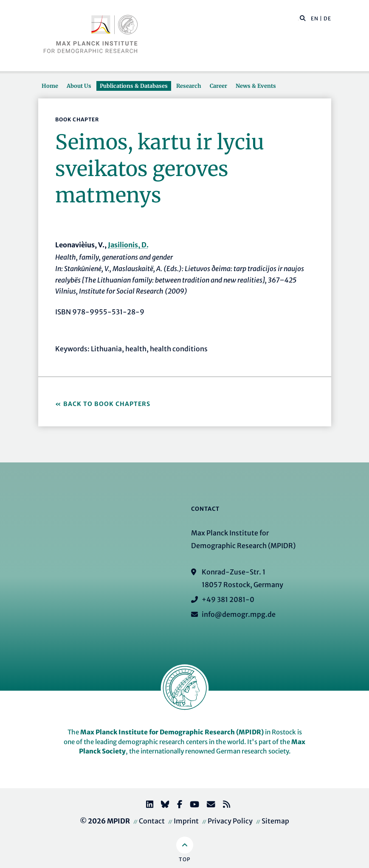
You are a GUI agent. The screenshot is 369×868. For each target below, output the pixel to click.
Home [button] (50, 86)
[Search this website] (298, 19)
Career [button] (218, 86)
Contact (152, 821)
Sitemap (275, 821)
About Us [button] (79, 86)
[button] (303, 18)
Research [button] (189, 86)
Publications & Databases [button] (134, 86)
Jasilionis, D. (128, 245)
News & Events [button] (256, 86)
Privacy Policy (230, 821)
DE (327, 18)
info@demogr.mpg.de (239, 614)
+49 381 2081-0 (228, 599)
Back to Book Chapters (107, 404)
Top (184, 859)
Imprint (186, 821)
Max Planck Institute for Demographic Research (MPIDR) (172, 732)
